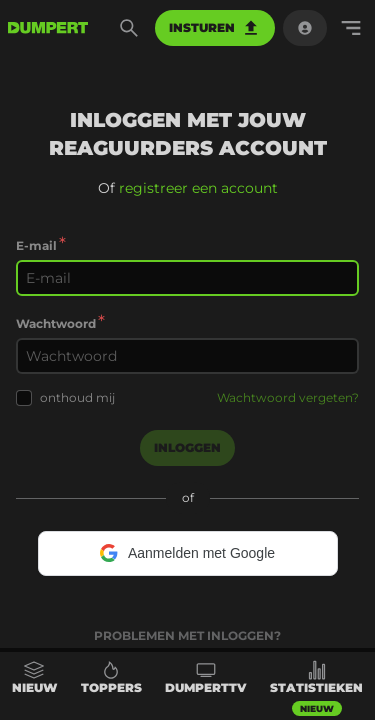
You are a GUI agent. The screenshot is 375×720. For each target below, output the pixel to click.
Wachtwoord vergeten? (288, 397)
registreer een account (198, 188)
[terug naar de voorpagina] (48, 28)
